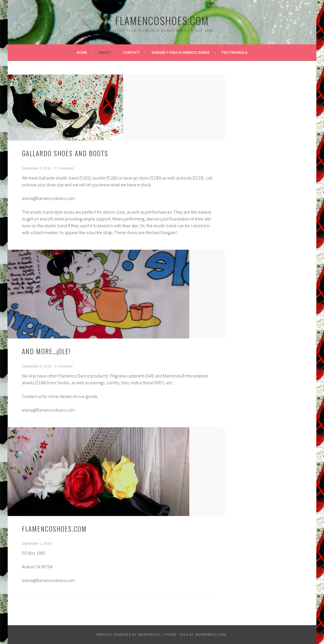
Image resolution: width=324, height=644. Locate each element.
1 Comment (63, 366)
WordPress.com (211, 634)
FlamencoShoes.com (162, 20)
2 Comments (64, 168)
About (105, 52)
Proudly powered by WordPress (128, 634)
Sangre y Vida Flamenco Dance (180, 52)
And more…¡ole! (46, 351)
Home (82, 52)
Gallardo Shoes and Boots (65, 153)
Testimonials (234, 52)
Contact (131, 52)
